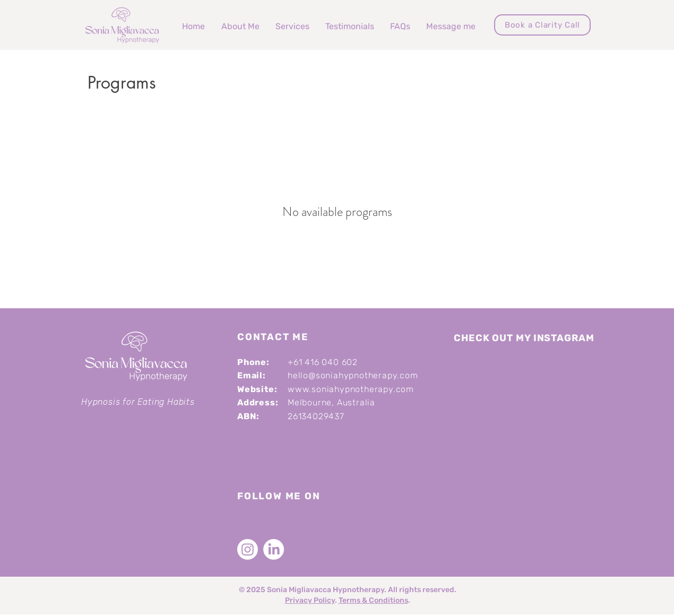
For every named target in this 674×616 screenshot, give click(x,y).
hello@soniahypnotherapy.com (353, 375)
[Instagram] (248, 549)
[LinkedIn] (274, 549)
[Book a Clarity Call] (542, 25)
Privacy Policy (310, 600)
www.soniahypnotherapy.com (351, 389)
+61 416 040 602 (323, 362)
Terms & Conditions (373, 600)
